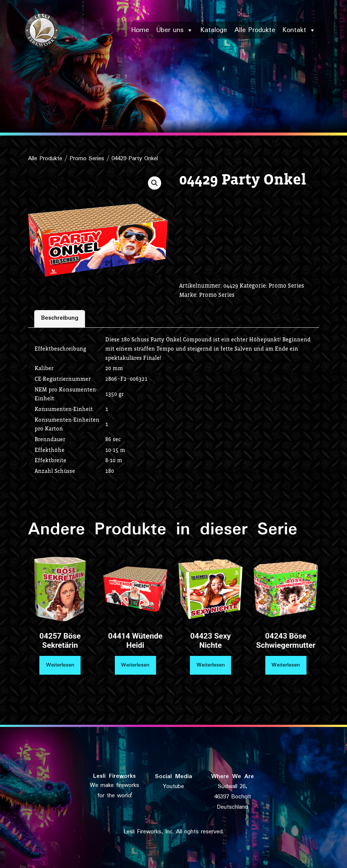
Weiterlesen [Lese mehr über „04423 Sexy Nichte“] (211, 665)
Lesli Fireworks (114, 776)
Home (140, 30)
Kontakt (299, 30)
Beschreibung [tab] (60, 318)
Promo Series (87, 159)
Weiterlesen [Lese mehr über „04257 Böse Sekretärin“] (60, 665)
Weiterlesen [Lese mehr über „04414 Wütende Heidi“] (135, 665)
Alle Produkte (255, 30)
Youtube (173, 787)
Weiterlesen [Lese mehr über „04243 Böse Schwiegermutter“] (286, 665)
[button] (155, 183)
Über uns (175, 30)
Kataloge (214, 30)
